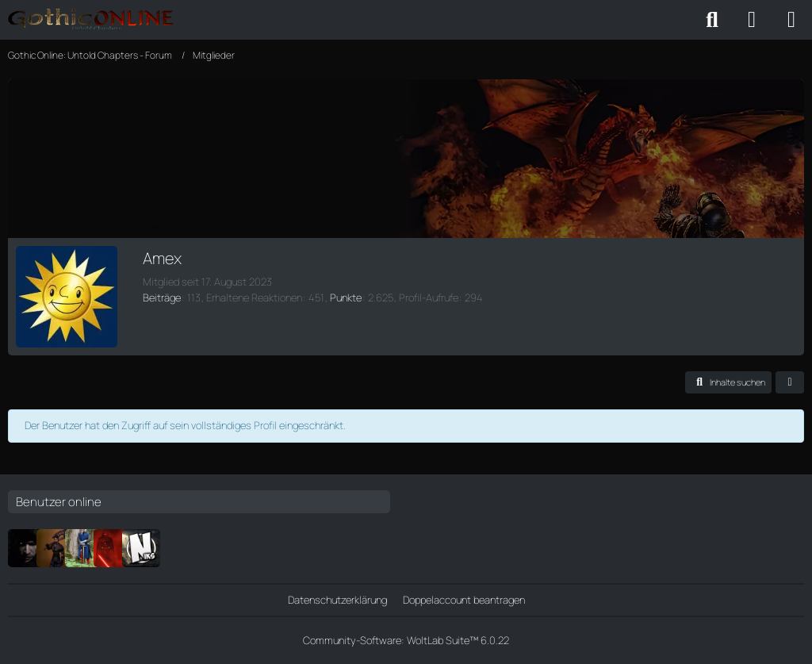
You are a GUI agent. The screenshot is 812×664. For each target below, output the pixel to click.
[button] (728, 382)
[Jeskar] (27, 548)
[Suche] (712, 20)
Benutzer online (59, 502)
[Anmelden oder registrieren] (752, 20)
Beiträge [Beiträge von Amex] (162, 297)
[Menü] (791, 20)
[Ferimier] (113, 548)
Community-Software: (406, 640)
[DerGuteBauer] (56, 548)
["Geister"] (84, 548)
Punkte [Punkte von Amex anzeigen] (346, 297)
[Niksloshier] (141, 548)
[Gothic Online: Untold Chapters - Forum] (91, 20)
